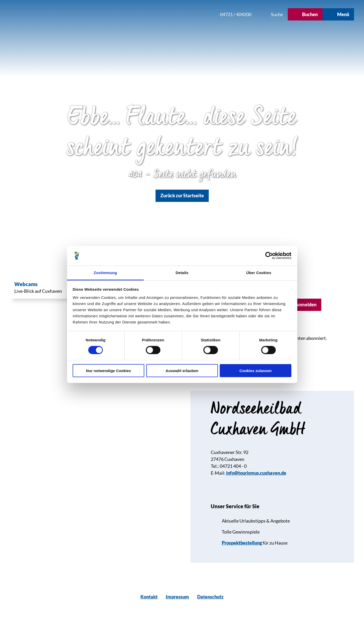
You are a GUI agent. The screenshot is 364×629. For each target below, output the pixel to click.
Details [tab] (182, 273)
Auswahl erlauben (182, 370)
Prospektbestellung (242, 543)
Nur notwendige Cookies (108, 370)
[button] (182, 14)
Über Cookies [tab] (259, 273)
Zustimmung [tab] (105, 273)
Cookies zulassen (256, 370)
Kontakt (149, 597)
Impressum (177, 597)
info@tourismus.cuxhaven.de (256, 473)
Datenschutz (210, 597)
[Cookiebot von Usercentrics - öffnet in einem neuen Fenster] (269, 256)
